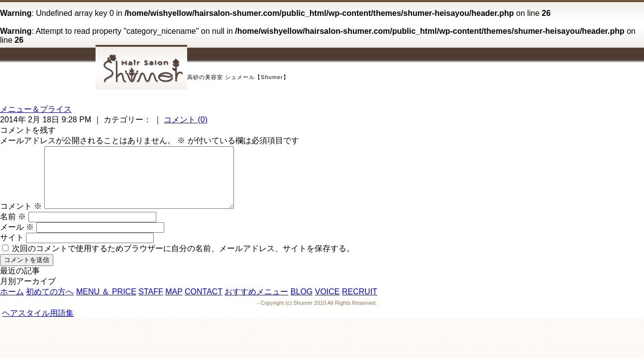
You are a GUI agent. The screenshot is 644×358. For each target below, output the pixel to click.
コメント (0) (186, 120)
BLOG (302, 304)
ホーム (12, 304)
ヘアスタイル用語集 (38, 325)
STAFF (151, 304)
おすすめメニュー (256, 304)
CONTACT (204, 304)
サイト (12, 249)
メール (17, 239)
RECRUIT (360, 304)
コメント (21, 218)
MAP (174, 304)
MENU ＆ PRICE (106, 304)
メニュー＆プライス (36, 109)
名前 (13, 228)
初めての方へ (50, 304)
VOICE (327, 304)
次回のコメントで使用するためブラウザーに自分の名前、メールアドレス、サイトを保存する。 (183, 260)
